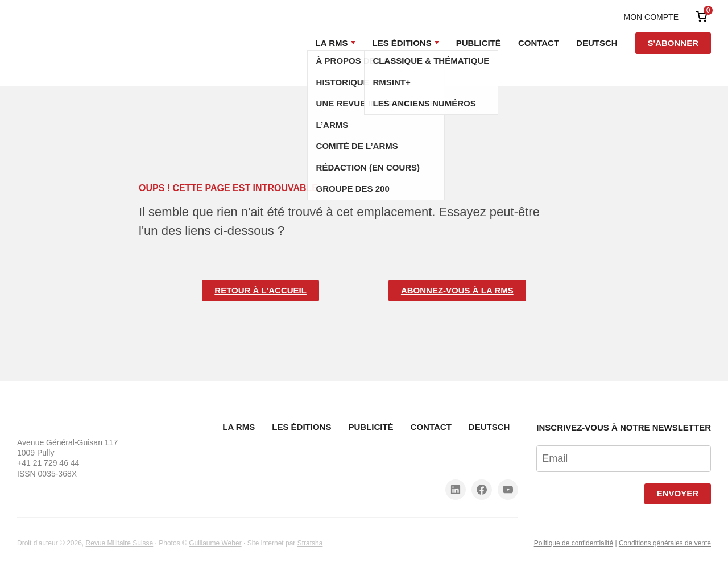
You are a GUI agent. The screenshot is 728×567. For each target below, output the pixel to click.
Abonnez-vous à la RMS (457, 290)
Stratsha (310, 543)
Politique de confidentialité (574, 543)
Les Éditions (402, 43)
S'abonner (673, 43)
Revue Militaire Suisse (120, 543)
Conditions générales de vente (665, 543)
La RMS (332, 43)
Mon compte (651, 17)
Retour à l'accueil (260, 290)
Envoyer (678, 493)
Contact (539, 43)
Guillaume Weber (215, 543)
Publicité (479, 43)
